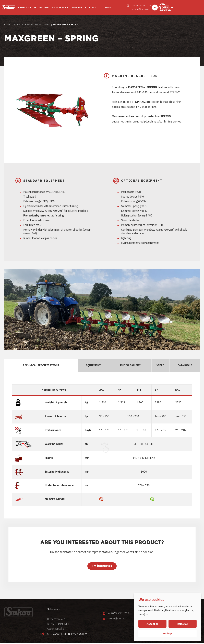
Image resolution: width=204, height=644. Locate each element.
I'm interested (102, 567)
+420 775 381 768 (142, 5)
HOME (7, 25)
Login (108, 7)
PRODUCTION (42, 7)
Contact (91, 7)
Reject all (182, 624)
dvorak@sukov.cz (141, 9)
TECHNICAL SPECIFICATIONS (42, 365)
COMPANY (77, 7)
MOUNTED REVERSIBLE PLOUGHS (32, 25)
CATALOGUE (185, 365)
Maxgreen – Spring (66, 25)
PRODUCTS (25, 7)
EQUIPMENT (95, 365)
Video (161, 365)
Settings (167, 633)
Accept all (153, 624)
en (167, 8)
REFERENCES (60, 7)
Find (160, 8)
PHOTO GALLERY (131, 365)
